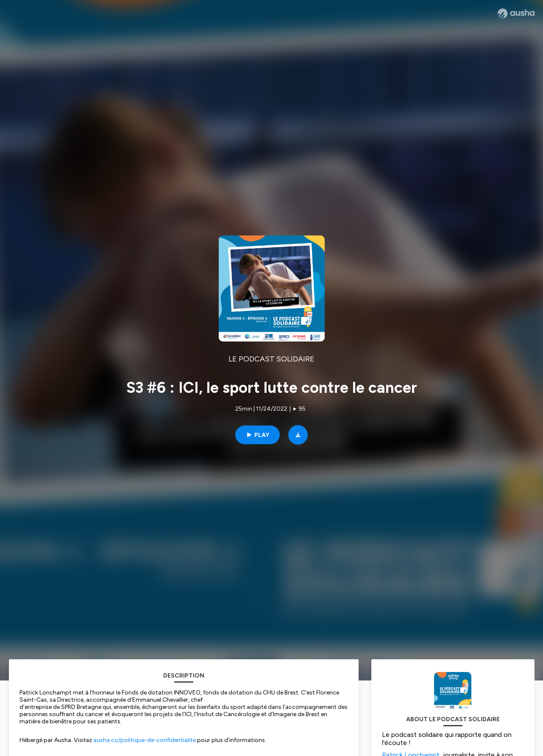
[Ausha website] (516, 14)
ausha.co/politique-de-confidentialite (145, 740)
